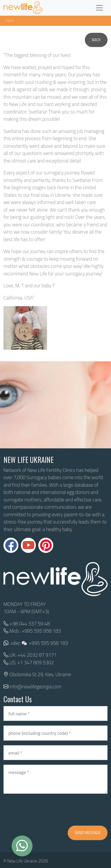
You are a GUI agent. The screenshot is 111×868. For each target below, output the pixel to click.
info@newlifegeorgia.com (36, 687)
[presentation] (48, 810)
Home (10, 20)
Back (96, 40)
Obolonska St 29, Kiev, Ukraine (40, 674)
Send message (88, 833)
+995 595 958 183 (41, 631)
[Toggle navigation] (99, 8)
